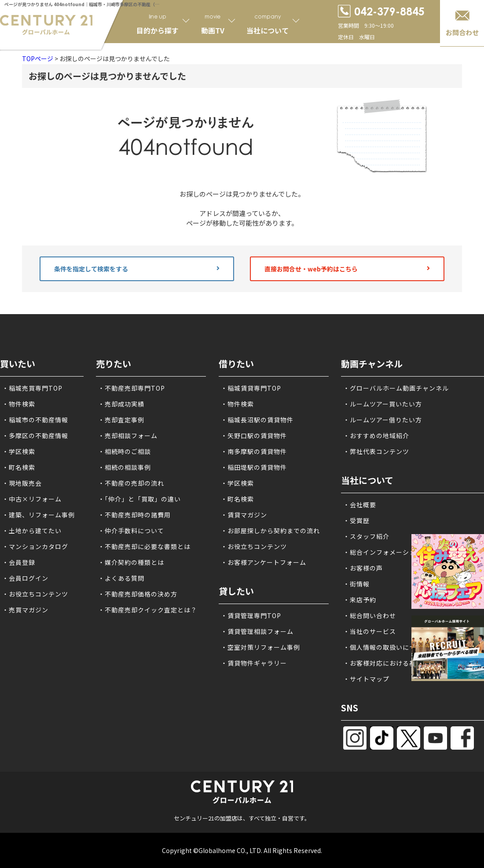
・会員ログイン (25, 578)
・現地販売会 (22, 483)
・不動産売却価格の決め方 (138, 594)
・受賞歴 (356, 520)
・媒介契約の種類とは (131, 562)
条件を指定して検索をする (137, 269)
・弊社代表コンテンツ (376, 451)
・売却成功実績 (121, 404)
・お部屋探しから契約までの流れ (270, 531)
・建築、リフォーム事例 (38, 515)
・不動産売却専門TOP (132, 388)
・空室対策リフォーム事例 (260, 647)
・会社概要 (360, 505)
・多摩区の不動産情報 (35, 436)
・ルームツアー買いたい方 (383, 404)
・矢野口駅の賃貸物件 (254, 436)
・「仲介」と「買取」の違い (139, 499)
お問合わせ (462, 32)
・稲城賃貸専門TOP (251, 388)
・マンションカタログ (35, 546)
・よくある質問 (121, 578)
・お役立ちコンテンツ (35, 594)
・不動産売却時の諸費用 (134, 515)
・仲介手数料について (131, 531)
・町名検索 (19, 467)
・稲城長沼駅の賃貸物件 (257, 420)
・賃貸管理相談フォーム (257, 631)
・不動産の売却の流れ (131, 483)
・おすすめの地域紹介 (376, 436)
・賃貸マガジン (244, 515)
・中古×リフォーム (32, 499)
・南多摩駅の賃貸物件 (254, 451)
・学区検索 (19, 451)
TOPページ (38, 59)
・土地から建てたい (32, 531)
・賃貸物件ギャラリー (254, 663)
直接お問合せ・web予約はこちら (347, 269)
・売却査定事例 (121, 420)
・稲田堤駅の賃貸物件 (254, 467)
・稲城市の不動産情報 (35, 420)
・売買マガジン (25, 610)
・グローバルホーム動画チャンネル (396, 388)
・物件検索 (19, 404)
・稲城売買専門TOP (32, 388)
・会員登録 (19, 562)
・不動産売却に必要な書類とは (144, 546)
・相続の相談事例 (125, 467)
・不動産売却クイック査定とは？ (148, 610)
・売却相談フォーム (128, 436)
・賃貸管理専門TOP (251, 615)
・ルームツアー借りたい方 (383, 420)
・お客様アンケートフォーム (264, 562)
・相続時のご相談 (125, 451)
